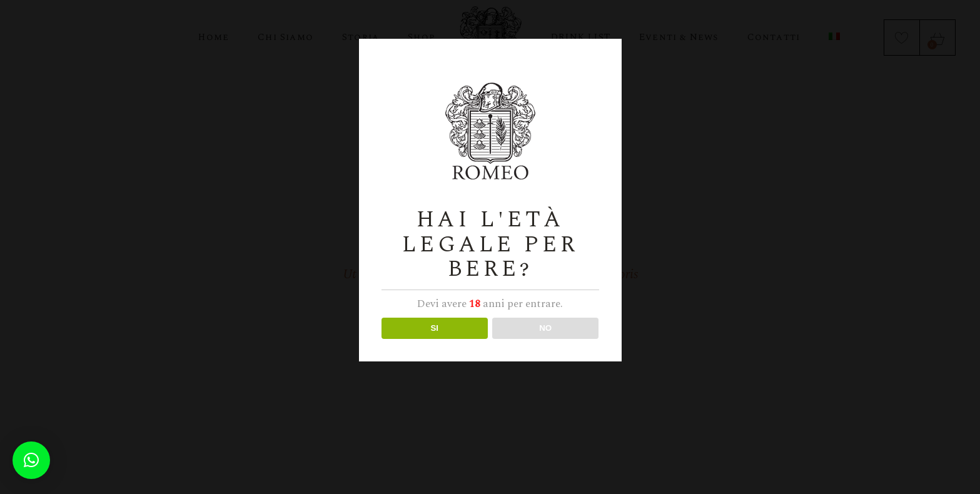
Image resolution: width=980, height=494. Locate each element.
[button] (31, 460)
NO (545, 328)
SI (434, 328)
